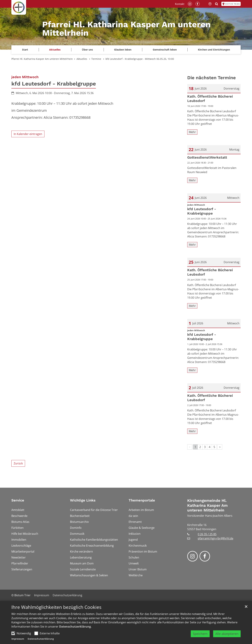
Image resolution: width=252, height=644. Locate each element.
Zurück (18, 463)
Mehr (192, 132)
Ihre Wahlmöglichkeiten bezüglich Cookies (56, 612)
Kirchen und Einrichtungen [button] (214, 50)
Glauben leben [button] (123, 50)
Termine (97, 59)
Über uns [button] (87, 50)
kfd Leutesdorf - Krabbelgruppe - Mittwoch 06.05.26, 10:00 (140, 59)
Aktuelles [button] (55, 50)
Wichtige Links (83, 500)
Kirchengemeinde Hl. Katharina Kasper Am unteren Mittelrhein (207, 505)
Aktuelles (82, 59)
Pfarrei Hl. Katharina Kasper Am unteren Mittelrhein (42, 59)
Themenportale (142, 500)
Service (18, 500)
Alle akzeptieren (227, 638)
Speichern (200, 638)
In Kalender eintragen (28, 134)
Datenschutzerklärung (75, 631)
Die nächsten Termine (211, 78)
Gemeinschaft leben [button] (165, 50)
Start (25, 50)
